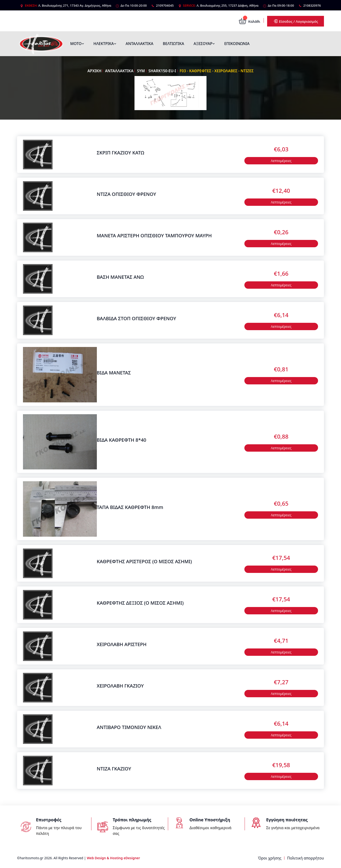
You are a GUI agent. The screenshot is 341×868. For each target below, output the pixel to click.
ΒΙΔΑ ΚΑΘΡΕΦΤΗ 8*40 (122, 440)
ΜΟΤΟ (77, 44)
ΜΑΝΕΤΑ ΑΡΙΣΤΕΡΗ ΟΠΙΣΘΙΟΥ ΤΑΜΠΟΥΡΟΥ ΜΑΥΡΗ (154, 236)
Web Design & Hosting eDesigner (113, 858)
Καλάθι (249, 21)
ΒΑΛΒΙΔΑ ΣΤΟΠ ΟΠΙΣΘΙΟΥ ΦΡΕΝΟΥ (137, 318)
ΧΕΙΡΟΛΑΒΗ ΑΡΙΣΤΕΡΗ (122, 644)
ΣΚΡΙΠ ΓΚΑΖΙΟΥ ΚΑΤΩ (121, 153)
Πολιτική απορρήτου (306, 858)
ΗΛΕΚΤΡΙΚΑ (105, 44)
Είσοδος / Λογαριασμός (296, 21)
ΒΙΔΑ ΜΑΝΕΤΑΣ (114, 373)
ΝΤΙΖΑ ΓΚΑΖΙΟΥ (114, 769)
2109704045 (165, 5)
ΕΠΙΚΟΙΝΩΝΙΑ (237, 44)
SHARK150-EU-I (162, 71)
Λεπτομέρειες (281, 161)
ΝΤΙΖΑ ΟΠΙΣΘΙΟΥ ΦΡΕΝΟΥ (127, 194)
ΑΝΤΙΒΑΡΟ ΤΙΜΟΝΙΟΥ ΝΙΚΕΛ (129, 727)
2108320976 (312, 5)
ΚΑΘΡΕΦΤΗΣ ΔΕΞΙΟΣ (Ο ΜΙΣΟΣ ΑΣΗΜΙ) (140, 603)
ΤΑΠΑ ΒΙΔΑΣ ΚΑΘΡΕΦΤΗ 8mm (130, 507)
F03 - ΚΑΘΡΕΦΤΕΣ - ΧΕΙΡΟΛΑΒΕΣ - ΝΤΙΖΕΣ (217, 71)
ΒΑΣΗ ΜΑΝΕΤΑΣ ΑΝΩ (120, 277)
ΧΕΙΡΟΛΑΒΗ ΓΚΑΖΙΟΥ (120, 686)
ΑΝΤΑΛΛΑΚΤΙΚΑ (140, 44)
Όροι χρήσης (270, 858)
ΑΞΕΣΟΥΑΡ (204, 44)
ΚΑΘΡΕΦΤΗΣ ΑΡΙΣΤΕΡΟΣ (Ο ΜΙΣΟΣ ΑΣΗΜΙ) (144, 561)
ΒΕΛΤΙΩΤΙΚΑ (174, 44)
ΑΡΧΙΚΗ (94, 71)
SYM (141, 71)
